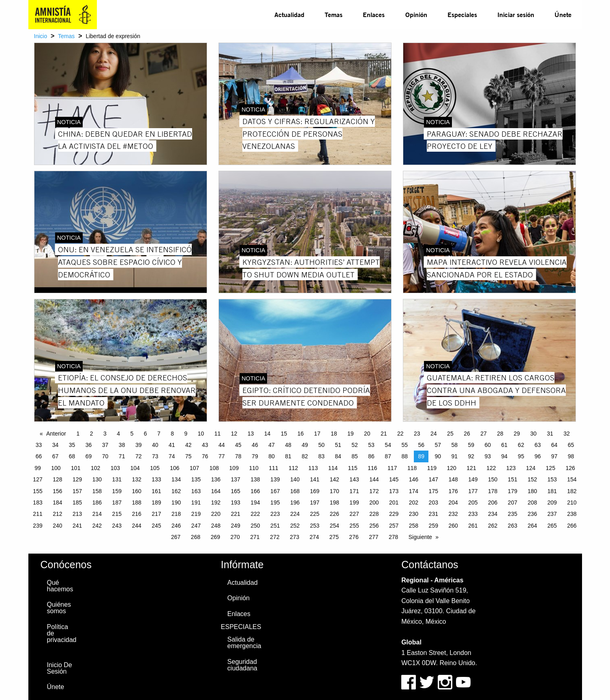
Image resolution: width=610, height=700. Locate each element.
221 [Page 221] (235, 514)
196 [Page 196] (295, 502)
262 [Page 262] (493, 526)
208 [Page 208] (532, 502)
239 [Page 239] (37, 526)
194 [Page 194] (255, 502)
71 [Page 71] (122, 456)
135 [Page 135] (196, 479)
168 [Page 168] (295, 491)
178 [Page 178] (493, 491)
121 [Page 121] (471, 468)
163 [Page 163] (196, 491)
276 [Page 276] (354, 537)
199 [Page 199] (354, 502)
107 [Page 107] (194, 468)
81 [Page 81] (288, 456)
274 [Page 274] (314, 537)
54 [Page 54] (388, 445)
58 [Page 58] (454, 445)
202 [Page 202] (414, 502)
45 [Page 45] (238, 445)
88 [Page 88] (405, 456)
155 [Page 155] (37, 491)
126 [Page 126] (570, 468)
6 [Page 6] (146, 434)
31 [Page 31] (550, 434)
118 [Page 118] (412, 468)
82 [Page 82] (305, 456)
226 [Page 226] (335, 514)
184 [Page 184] (57, 502)
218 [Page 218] (176, 514)
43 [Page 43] (205, 445)
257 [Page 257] (394, 526)
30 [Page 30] (533, 434)
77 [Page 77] (222, 456)
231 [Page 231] (433, 514)
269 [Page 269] (215, 537)
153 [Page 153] (552, 479)
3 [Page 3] (105, 434)
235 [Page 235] (513, 514)
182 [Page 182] (572, 491)
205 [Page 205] (473, 502)
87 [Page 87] (388, 456)
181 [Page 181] (552, 491)
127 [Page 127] (37, 479)
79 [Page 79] (255, 456)
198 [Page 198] (335, 502)
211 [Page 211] (37, 514)
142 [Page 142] (335, 479)
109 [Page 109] (234, 468)
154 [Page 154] (572, 479)
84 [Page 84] (338, 456)
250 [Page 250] (255, 526)
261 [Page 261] (473, 526)
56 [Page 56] (421, 445)
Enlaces (374, 14)
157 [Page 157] (77, 491)
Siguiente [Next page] (420, 537)
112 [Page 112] (293, 468)
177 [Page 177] (473, 491)
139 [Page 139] (275, 479)
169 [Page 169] (315, 491)
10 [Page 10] (201, 434)
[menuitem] (289, 15)
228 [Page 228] (374, 514)
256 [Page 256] (374, 526)
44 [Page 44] (222, 445)
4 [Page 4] (118, 434)
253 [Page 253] (315, 526)
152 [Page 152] (532, 479)
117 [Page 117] (392, 468)
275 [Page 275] (334, 537)
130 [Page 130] (97, 479)
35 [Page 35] (72, 445)
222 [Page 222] (255, 514)
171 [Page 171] (354, 491)
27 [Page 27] (484, 434)
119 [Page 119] (432, 468)
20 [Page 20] (367, 434)
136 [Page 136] (216, 479)
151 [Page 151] (513, 479)
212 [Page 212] (57, 514)
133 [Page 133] (156, 479)
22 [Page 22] (400, 434)
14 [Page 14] (268, 434)
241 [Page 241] (77, 526)
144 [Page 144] (374, 479)
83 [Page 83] (321, 456)
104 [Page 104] (135, 468)
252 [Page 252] (295, 526)
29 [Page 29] (517, 434)
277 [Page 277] (373, 537)
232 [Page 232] (453, 514)
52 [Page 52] (355, 445)
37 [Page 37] (105, 445)
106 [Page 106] (174, 468)
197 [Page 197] (315, 502)
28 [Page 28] (500, 434)
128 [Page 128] (57, 479)
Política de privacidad (62, 633)
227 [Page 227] (354, 514)
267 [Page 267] (176, 537)
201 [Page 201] (394, 502)
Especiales (462, 14)
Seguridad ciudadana (242, 665)
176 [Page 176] (453, 491)
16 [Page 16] (301, 434)
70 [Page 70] (105, 456)
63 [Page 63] (538, 445)
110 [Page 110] (254, 468)
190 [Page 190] (176, 502)
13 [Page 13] (251, 434)
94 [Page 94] (505, 456)
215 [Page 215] (117, 514)
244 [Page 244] (136, 526)
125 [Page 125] (551, 468)
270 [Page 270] (235, 537)
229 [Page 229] (394, 514)
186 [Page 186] (97, 502)
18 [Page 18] (334, 434)
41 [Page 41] (172, 445)
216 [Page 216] (136, 514)
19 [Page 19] (351, 434)
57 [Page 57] (438, 445)
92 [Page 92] (471, 456)
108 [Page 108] (214, 468)
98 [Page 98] (571, 456)
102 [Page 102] (95, 468)
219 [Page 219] (196, 514)
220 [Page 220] (216, 514)
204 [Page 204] (453, 502)
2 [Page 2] (92, 434)
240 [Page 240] (57, 526)
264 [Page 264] (532, 526)
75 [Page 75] (188, 456)
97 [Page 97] (554, 456)
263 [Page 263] (513, 526)
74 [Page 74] (172, 456)
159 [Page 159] (117, 491)
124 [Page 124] (531, 468)
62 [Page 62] (521, 445)
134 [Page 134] (176, 479)
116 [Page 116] (372, 468)
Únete (563, 14)
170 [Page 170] (335, 491)
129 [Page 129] (77, 479)
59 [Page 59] (471, 445)
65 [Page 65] (571, 445)
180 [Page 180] (532, 491)
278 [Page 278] (393, 537)
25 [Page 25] (450, 434)
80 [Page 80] (272, 456)
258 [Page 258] (414, 526)
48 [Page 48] (288, 445)
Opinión (416, 14)
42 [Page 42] (188, 445)
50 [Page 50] (321, 445)
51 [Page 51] (338, 445)
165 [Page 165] (235, 491)
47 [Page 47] (272, 445)
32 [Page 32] (567, 434)
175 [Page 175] (433, 491)
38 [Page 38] (122, 445)
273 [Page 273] (294, 537)
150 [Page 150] (493, 479)
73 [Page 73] (155, 456)
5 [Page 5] (132, 434)
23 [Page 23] (417, 434)
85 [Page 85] (355, 456)
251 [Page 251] (275, 526)
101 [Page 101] (76, 468)
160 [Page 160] (136, 491)
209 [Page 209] (552, 502)
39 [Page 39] (139, 445)
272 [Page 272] (275, 537)
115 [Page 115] (352, 468)
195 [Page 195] (275, 502)
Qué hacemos (60, 586)
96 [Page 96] (538, 456)
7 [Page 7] (159, 434)
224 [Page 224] (295, 514)
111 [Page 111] (273, 468)
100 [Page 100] (56, 468)
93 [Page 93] (488, 456)
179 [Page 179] (513, 491)
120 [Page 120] (452, 468)
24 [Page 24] (434, 434)
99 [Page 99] (38, 468)
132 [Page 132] (136, 479)
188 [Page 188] (136, 502)
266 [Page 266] (572, 526)
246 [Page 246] (176, 526)
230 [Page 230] (414, 514)
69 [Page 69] (89, 456)
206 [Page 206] (493, 502)
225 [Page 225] (315, 514)
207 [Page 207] (513, 502)
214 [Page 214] (97, 514)
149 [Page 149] (473, 479)
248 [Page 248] (216, 526)
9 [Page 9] (186, 434)
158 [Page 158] (97, 491)
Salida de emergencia (244, 643)
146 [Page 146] (414, 479)
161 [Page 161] (156, 491)
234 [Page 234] (493, 514)
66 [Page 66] (39, 456)
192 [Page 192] (216, 502)
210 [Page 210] (572, 502)
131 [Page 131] (117, 479)
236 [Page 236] (532, 514)
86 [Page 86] (371, 456)
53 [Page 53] (371, 445)
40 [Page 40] (155, 445)
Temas (334, 14)
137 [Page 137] (235, 479)
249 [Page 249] (235, 526)
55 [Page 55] (405, 445)
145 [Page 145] (394, 479)
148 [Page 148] (453, 479)
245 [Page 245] (156, 526)
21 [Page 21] (384, 434)
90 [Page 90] (438, 456)
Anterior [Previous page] (56, 434)
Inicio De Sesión (60, 668)
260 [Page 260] (453, 526)
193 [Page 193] (235, 502)
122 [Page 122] (491, 468)
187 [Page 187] (117, 502)
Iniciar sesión (516, 14)
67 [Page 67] (56, 456)
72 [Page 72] (139, 456)
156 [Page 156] (57, 491)
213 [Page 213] (77, 514)
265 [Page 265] (552, 526)
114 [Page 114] (333, 468)
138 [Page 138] (255, 479)
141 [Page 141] (315, 479)
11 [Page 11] (218, 434)
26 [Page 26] (467, 434)
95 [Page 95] (521, 456)
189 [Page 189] (156, 502)
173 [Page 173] (394, 491)
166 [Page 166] (255, 491)
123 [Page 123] (511, 468)
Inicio (41, 36)
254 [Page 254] (335, 526)
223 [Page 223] (275, 514)
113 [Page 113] (313, 468)
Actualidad (289, 14)
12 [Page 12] (234, 434)
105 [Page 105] (155, 468)
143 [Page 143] (354, 479)
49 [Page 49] (305, 445)
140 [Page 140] (295, 479)
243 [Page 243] (117, 526)
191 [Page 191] (196, 502)
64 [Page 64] (554, 445)
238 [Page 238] (572, 514)
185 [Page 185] (77, 502)
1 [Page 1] (78, 434)
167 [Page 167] (275, 491)
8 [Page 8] (172, 434)
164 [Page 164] (216, 491)
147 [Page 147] (433, 479)
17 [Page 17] (317, 434)
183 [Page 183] (37, 502)
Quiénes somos (59, 608)
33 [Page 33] (39, 445)
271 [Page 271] (255, 537)
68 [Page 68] (72, 456)
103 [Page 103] (115, 468)
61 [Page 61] (505, 445)
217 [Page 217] (156, 514)
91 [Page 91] (454, 456)
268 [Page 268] (196, 537)
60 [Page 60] (488, 445)
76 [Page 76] (205, 456)
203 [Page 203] (433, 502)
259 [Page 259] (433, 526)
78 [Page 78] (238, 456)
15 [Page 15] (284, 434)
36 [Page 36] (89, 445)
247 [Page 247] (196, 526)
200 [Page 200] (374, 502)
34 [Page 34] (56, 445)
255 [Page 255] (354, 526)
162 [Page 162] (176, 491)
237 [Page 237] (552, 514)
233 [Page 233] (473, 514)
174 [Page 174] (414, 491)
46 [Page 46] (255, 445)
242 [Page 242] (97, 526)
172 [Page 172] (374, 491)
